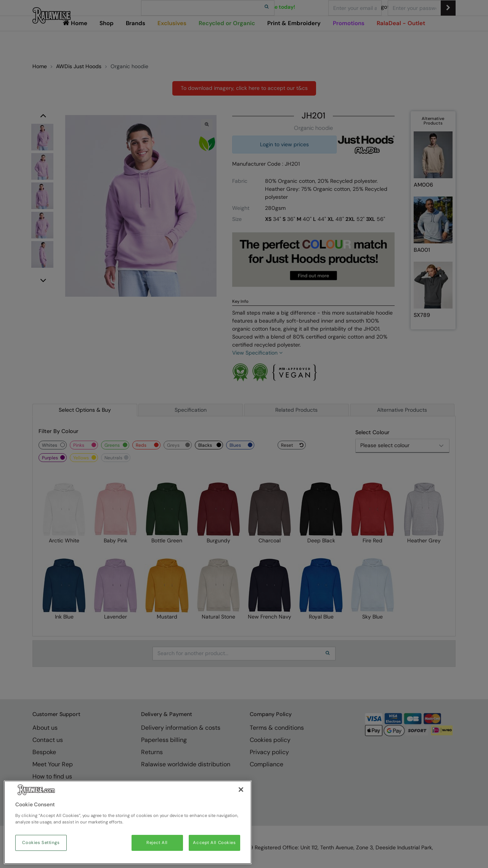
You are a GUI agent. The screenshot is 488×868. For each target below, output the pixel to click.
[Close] (241, 790)
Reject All (157, 843)
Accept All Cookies (214, 843)
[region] (128, 822)
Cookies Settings (41, 843)
